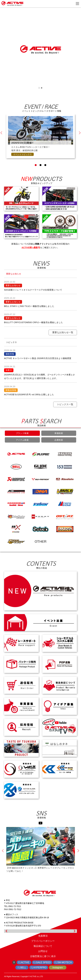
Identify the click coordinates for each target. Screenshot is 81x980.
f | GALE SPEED (42, 962)
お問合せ (43, 951)
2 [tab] (40, 174)
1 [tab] (36, 174)
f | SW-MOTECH (63, 962)
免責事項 (43, 936)
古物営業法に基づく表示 (43, 956)
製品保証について (43, 946)
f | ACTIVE (24, 962)
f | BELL (22, 968)
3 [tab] (45, 174)
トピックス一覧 (65, 413)
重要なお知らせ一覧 (63, 341)
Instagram (58, 968)
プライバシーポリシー (43, 941)
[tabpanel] (41, 145)
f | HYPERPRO (39, 968)
